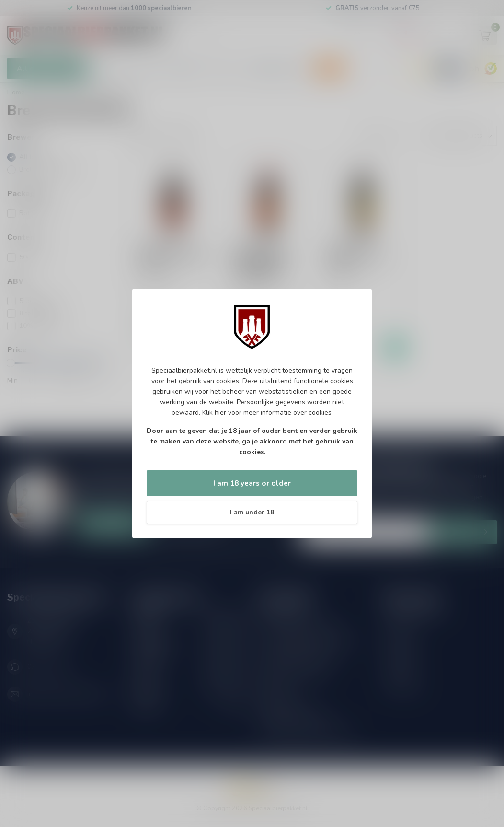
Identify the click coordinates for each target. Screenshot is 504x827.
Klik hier (214, 413)
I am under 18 (252, 512)
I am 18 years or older (252, 483)
